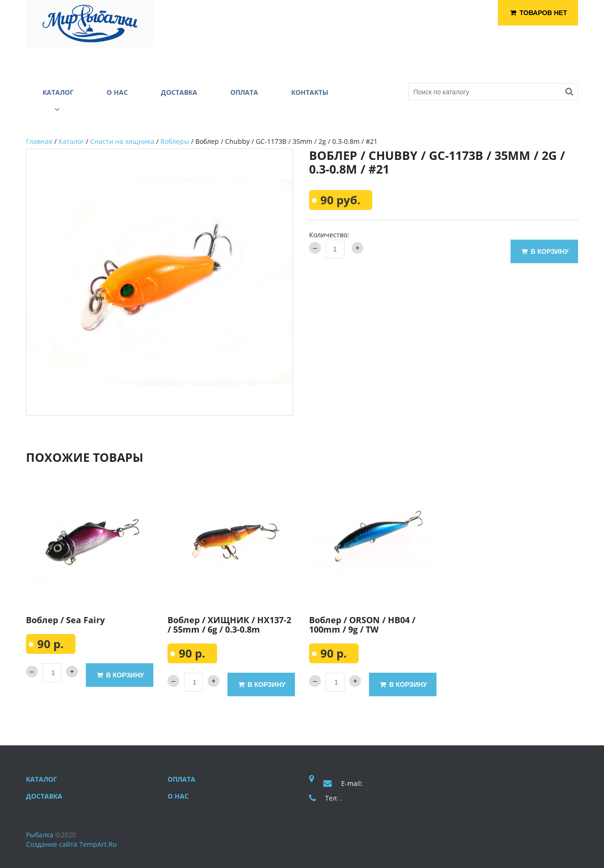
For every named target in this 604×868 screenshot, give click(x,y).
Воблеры (175, 141)
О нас (178, 796)
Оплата (181, 779)
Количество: (329, 235)
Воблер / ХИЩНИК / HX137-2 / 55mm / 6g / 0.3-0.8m (229, 625)
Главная (39, 141)
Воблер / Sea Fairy (65, 620)
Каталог (71, 141)
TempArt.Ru (98, 844)
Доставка (44, 796)
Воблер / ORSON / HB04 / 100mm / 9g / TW (362, 625)
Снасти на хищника (122, 141)
